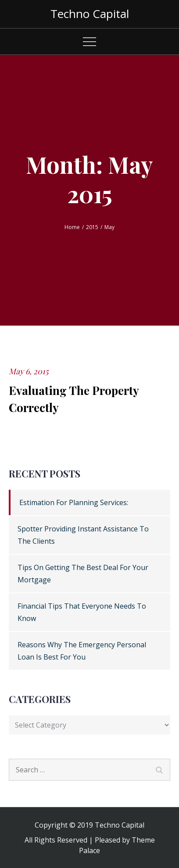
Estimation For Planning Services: (74, 502)
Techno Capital (90, 14)
